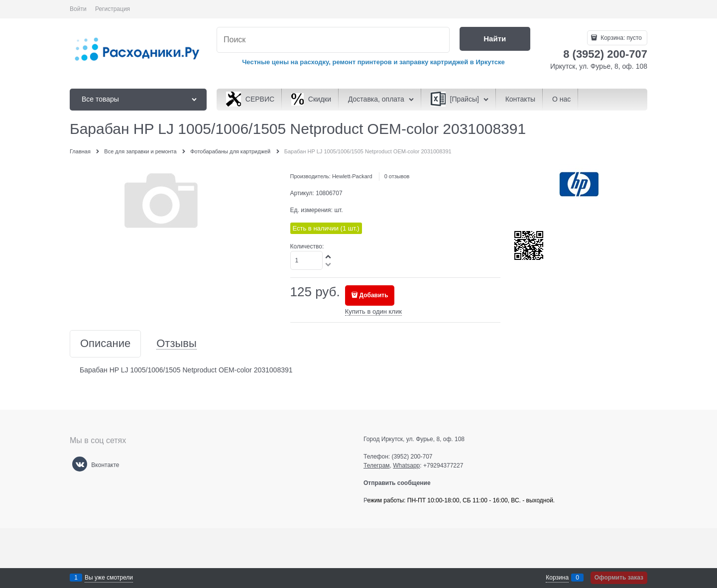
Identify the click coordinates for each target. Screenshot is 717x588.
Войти (78, 9)
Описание (105, 344)
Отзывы (177, 344)
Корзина (557, 578)
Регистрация (113, 9)
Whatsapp (406, 466)
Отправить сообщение (401, 483)
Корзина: (620, 38)
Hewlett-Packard (352, 176)
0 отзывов (397, 176)
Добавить (374, 295)
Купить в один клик (373, 311)
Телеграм (377, 466)
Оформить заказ (619, 578)
